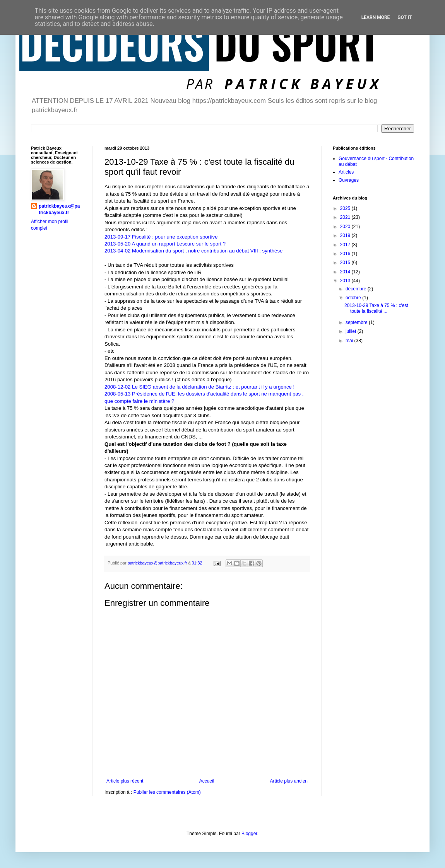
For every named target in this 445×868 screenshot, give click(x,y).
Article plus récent (125, 781)
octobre (354, 298)
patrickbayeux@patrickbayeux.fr (59, 209)
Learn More (376, 17)
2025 (346, 208)
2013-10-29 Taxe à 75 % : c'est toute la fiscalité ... (376, 308)
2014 (346, 272)
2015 (346, 263)
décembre (357, 289)
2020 (346, 227)
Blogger (249, 834)
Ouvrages (349, 180)
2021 (346, 217)
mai (350, 341)
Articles (346, 172)
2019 (346, 235)
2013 (346, 281)
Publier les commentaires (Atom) (167, 792)
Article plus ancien (289, 781)
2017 (346, 245)
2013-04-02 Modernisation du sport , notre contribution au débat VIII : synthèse (193, 251)
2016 (346, 254)
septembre (357, 322)
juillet (352, 331)
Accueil (207, 781)
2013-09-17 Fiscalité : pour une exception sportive (161, 237)
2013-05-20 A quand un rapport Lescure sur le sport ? (165, 244)
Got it (405, 17)
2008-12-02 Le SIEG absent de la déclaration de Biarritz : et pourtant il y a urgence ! (199, 387)
